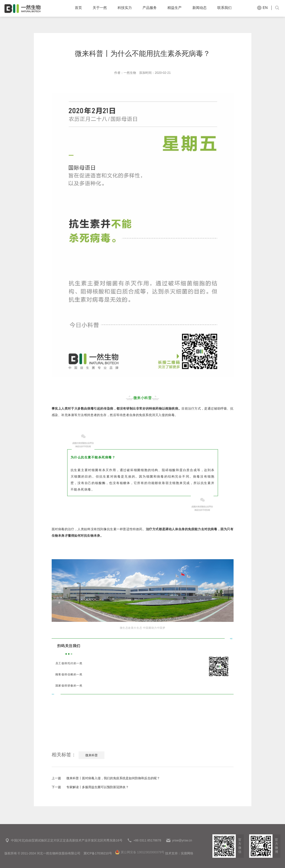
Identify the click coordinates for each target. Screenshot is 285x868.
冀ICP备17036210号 (98, 853)
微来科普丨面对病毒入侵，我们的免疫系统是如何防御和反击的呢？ (106, 778)
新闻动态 (202, 8)
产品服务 (152, 8)
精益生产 (177, 8)
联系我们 (227, 8)
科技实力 (127, 8)
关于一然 (102, 8)
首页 (81, 8)
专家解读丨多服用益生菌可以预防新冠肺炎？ (90, 787)
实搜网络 (187, 853)
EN (262, 8)
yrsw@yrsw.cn (182, 840)
